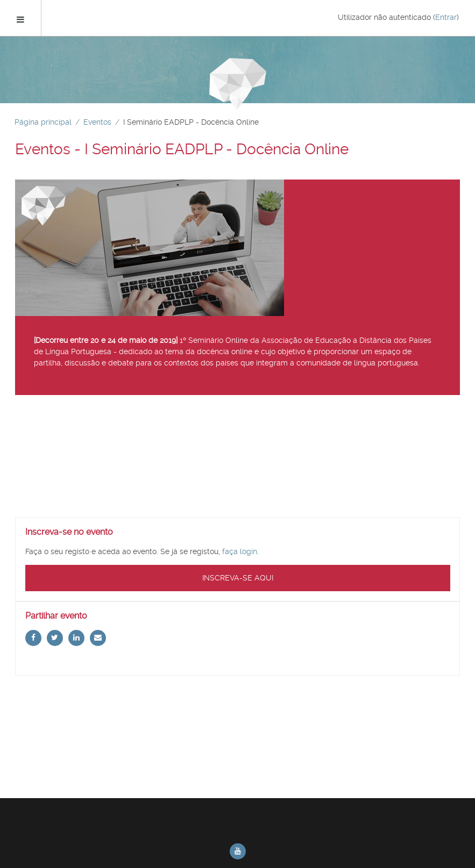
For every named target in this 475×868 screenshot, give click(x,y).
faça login (240, 551)
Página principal (43, 122)
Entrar (446, 17)
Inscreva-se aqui (238, 578)
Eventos (97, 122)
